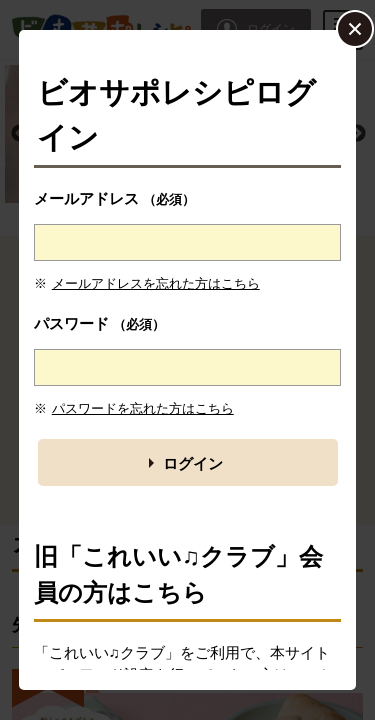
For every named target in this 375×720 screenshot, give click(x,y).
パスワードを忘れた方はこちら (143, 408)
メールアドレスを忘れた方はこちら (156, 283)
